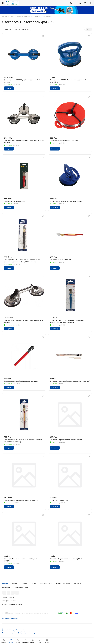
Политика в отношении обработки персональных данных (20, 633)
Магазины (6, 587)
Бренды (24, 583)
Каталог (5, 583)
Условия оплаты (46, 583)
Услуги (33, 583)
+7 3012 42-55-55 (8, 598)
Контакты (77, 583)
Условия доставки (63, 583)
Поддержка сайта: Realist (10, 618)
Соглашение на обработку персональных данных (18, 631)
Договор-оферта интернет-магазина (14, 629)
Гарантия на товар (21, 587)
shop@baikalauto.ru (9, 601)
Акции (15, 583)
